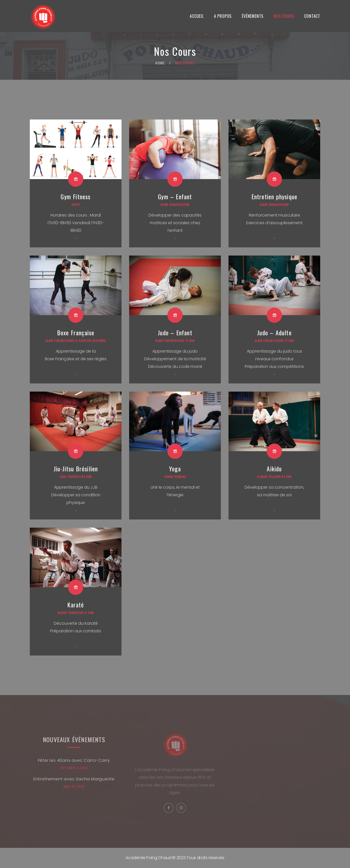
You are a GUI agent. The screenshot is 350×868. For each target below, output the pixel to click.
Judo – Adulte (274, 332)
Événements (253, 16)
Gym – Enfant (175, 196)
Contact (312, 16)
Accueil (197, 16)
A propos (223, 16)
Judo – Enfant (175, 332)
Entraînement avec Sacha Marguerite (74, 783)
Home (160, 63)
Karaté (76, 605)
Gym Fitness (76, 196)
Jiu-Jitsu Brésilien (76, 469)
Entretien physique (274, 196)
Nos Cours (284, 16)
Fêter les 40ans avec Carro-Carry (74, 764)
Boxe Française (76, 332)
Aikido (274, 469)
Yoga (175, 469)
